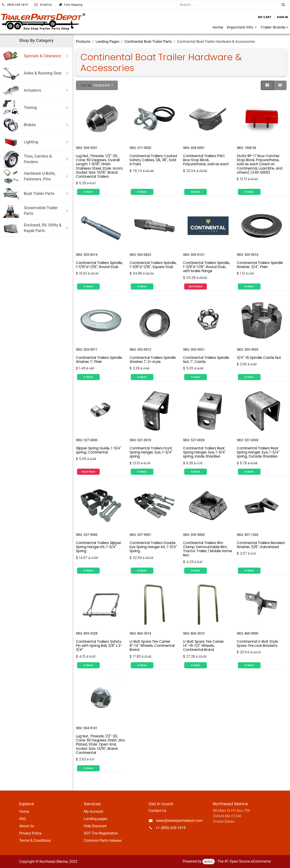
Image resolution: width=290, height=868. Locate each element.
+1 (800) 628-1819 (171, 828)
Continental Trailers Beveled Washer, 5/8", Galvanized (261, 545)
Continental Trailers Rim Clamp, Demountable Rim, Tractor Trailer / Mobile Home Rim (208, 549)
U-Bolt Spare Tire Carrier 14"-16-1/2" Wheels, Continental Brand (203, 646)
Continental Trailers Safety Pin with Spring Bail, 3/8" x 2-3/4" (99, 646)
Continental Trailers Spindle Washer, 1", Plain (99, 359)
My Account (93, 812)
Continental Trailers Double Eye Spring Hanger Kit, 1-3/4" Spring (153, 547)
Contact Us (157, 811)
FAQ (23, 819)
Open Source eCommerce (250, 862)
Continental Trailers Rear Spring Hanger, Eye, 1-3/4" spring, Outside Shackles (258, 452)
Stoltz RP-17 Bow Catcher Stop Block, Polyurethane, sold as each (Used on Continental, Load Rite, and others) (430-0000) (260, 164)
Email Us (46, 5)
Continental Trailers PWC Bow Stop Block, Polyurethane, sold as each (206, 160)
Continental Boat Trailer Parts (148, 42)
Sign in (282, 17)
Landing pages (96, 819)
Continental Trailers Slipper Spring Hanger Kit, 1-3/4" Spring (99, 547)
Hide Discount (95, 826)
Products (83, 42)
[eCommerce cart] (265, 17)
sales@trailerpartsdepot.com (179, 821)
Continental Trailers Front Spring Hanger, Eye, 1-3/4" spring (151, 452)
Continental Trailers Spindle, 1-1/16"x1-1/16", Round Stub (99, 265)
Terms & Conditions (35, 840)
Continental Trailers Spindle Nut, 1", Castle (206, 359)
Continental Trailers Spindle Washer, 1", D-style (153, 359)
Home (24, 812)
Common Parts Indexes (103, 840)
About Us (27, 826)
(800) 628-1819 (18, 5)
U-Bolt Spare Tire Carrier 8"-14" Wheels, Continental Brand (152, 646)
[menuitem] (218, 27)
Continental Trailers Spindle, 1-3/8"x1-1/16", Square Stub (153, 265)
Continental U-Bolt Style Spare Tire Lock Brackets (257, 644)
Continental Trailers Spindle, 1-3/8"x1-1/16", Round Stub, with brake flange (207, 267)
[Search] (283, 5)
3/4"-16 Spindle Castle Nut (259, 357)
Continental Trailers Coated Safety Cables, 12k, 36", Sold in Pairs (153, 160)
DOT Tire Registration (101, 833)
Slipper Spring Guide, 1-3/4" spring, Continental (99, 450)
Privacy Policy (30, 833)
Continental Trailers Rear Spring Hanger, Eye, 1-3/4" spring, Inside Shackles (204, 452)
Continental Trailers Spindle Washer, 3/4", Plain (260, 265)
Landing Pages (108, 42)
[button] (97, 85)
